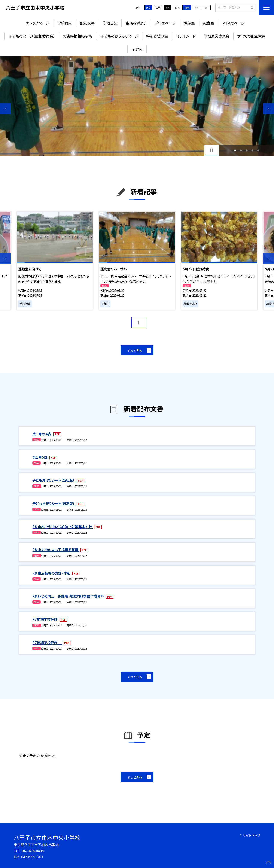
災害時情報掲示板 (77, 36)
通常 (148, 8)
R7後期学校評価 (47, 643)
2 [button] (241, 150)
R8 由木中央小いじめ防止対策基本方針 (63, 527)
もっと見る (135, 350)
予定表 (137, 49)
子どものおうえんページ (119, 36)
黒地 (168, 8)
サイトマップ (251, 835)
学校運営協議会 (217, 36)
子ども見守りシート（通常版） (54, 503)
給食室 (209, 23)
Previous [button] (5, 109)
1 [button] (235, 150)
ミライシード (186, 36)
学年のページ (165, 23)
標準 (187, 8)
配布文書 (87, 23)
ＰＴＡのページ (233, 23)
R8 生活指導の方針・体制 (52, 573)
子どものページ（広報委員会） (32, 36)
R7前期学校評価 (45, 619)
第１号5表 (40, 457)
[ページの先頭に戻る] (269, 863)
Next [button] (269, 109)
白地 (158, 8)
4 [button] (252, 150)
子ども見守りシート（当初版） (54, 480)
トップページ (39, 23)
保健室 (189, 23)
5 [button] (258, 150)
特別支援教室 (157, 36)
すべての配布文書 (251, 36)
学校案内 (64, 23)
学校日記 (110, 23)
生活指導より (136, 23)
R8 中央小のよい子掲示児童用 (56, 550)
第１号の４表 (42, 434)
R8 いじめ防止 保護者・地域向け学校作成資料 (68, 596)
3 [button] (247, 150)
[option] (137, 106)
